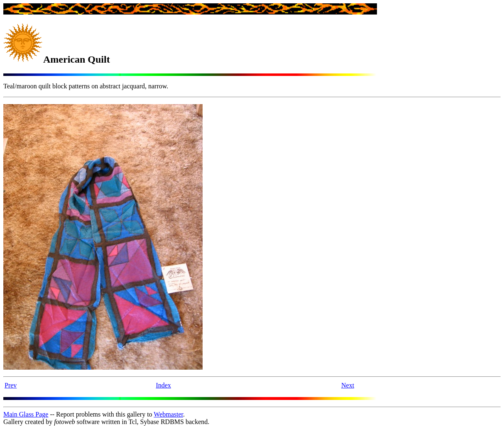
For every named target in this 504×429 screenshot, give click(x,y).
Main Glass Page (26, 414)
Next (348, 385)
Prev (11, 385)
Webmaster (168, 414)
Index (163, 385)
